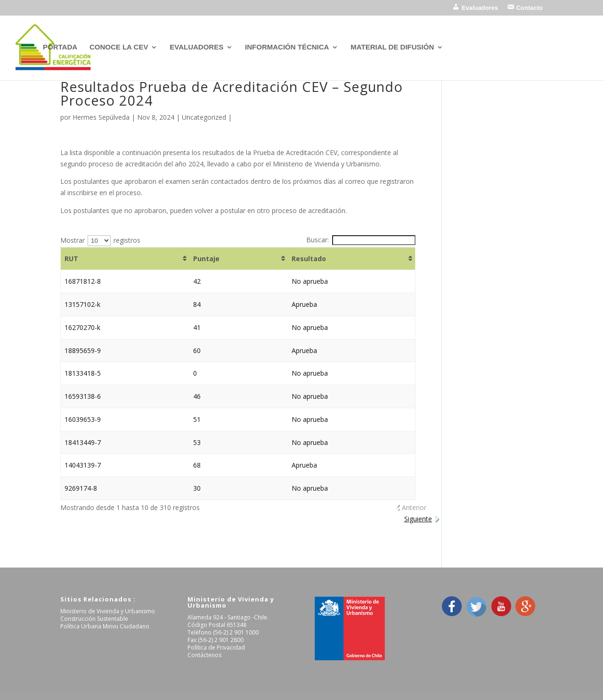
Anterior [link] (414, 507)
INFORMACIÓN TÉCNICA (287, 47)
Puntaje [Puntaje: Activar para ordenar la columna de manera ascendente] (206, 259)
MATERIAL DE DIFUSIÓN (392, 47)
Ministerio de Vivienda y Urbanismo (108, 611)
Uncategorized (204, 117)
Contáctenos (204, 655)
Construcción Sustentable (94, 619)
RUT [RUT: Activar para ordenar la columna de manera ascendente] (71, 259)
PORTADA (60, 47)
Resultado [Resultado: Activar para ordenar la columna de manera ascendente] (309, 259)
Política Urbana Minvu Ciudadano (105, 626)
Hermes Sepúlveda (101, 117)
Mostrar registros (100, 240)
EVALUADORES (196, 47)
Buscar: (361, 240)
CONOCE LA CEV (119, 47)
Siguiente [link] (418, 519)
